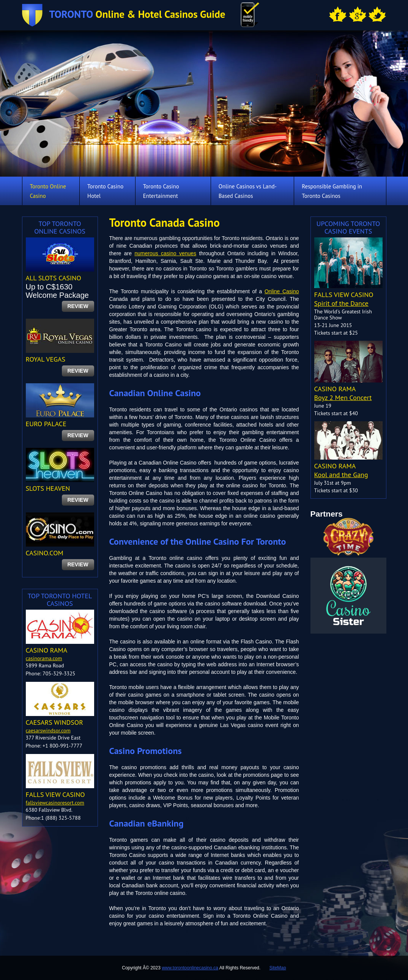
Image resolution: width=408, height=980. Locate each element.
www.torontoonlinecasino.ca (190, 968)
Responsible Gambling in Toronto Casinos (332, 191)
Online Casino (282, 291)
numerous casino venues (165, 253)
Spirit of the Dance (341, 303)
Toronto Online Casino (48, 191)
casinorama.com (44, 658)
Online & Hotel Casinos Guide (137, 14)
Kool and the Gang (341, 475)
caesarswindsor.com (48, 730)
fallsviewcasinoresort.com (55, 803)
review (78, 306)
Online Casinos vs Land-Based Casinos (248, 191)
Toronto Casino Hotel (105, 191)
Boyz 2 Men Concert (343, 398)
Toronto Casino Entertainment (161, 191)
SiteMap (278, 968)
